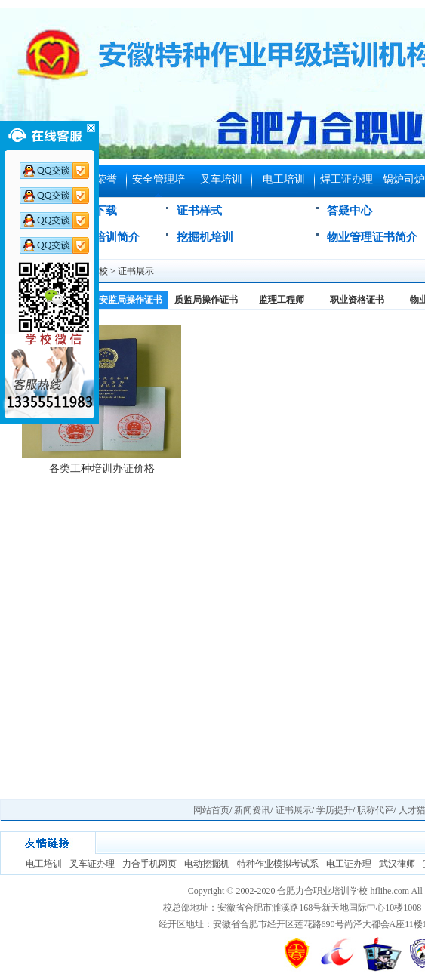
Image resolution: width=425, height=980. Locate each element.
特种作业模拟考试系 (278, 864)
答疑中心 (350, 211)
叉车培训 (221, 179)
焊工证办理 (346, 179)
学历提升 (334, 810)
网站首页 (211, 810)
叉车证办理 (92, 864)
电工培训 (284, 179)
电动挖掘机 (207, 864)
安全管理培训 (159, 185)
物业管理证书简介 (372, 237)
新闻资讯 (252, 810)
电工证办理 (349, 864)
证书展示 (136, 271)
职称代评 (375, 810)
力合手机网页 (149, 864)
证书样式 (199, 211)
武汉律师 (397, 864)
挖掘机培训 (205, 237)
